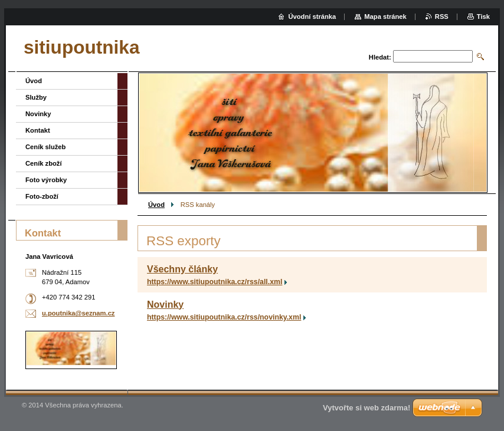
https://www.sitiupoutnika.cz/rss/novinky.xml (224, 317)
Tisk (483, 17)
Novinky (165, 305)
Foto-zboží (42, 196)
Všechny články (182, 269)
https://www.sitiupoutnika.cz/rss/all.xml (215, 282)
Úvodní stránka (312, 17)
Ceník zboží (44, 163)
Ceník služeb (45, 147)
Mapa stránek (385, 17)
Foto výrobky (46, 180)
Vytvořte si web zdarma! (366, 408)
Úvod (156, 205)
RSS (442, 17)
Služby (36, 97)
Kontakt (38, 130)
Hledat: (380, 57)
